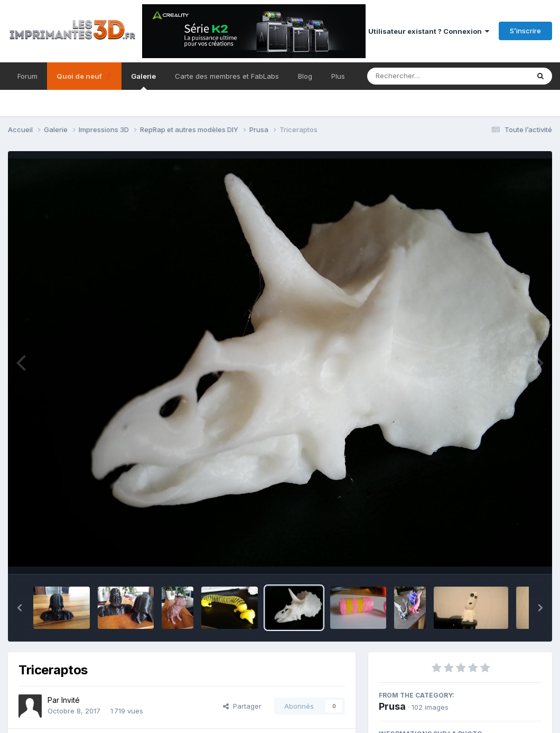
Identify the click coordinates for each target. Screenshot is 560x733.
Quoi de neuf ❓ (84, 76)
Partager (242, 706)
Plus (338, 76)
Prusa (392, 706)
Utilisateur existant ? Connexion (429, 31)
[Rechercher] (418, 76)
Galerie (143, 81)
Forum (27, 76)
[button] (20, 608)
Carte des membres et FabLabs (227, 76)
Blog (305, 76)
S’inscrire (525, 31)
